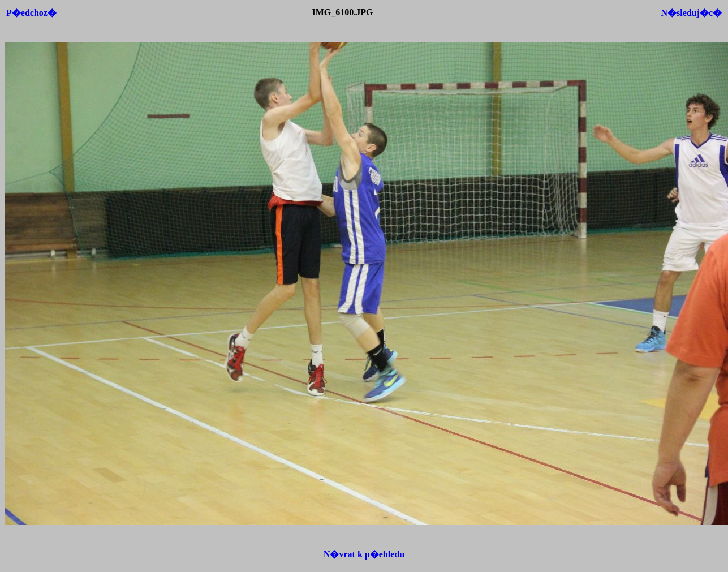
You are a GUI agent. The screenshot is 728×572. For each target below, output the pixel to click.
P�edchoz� (31, 13)
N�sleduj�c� (691, 13)
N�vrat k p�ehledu (364, 554)
